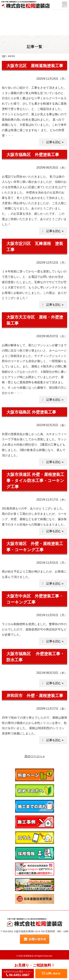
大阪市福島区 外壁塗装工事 (33, 155)
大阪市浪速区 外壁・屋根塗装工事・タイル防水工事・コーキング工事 (35, 481)
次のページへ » (34, 756)
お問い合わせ (51, 973)
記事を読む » (55, 142)
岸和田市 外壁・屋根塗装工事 (35, 696)
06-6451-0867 (18, 975)
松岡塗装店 (29, 956)
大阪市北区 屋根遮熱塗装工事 (35, 66)
